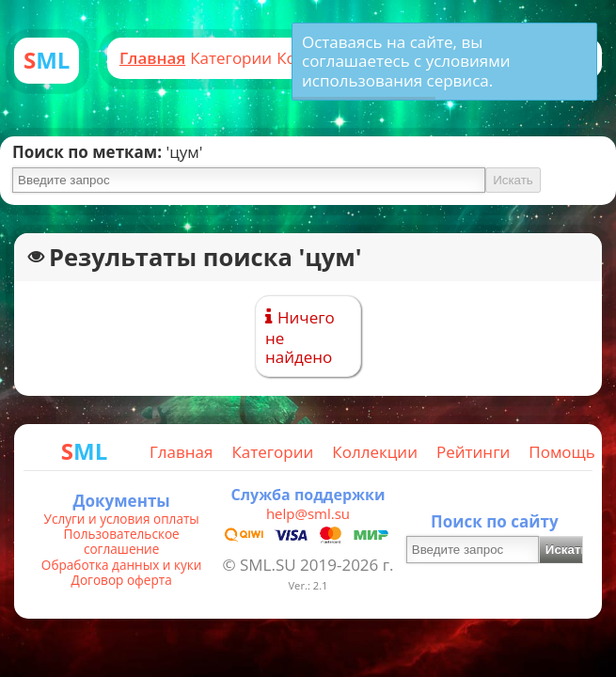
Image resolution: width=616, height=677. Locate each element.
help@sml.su (308, 513)
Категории (231, 58)
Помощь (562, 452)
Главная (152, 58)
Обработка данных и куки (122, 565)
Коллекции (375, 452)
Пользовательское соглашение (122, 542)
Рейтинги (473, 452)
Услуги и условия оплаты (122, 519)
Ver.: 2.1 (308, 585)
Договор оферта (122, 580)
